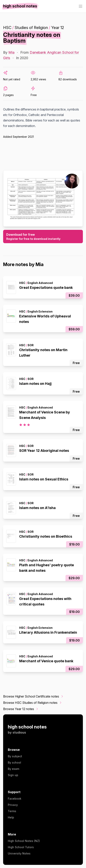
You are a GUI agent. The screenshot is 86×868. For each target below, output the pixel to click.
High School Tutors (21, 847)
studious (19, 732)
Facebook (15, 799)
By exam (13, 769)
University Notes (19, 853)
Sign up (13, 775)
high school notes (27, 727)
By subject (15, 756)
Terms (12, 811)
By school (14, 762)
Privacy (13, 805)
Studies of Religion (31, 28)
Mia (11, 52)
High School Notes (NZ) (24, 841)
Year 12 (58, 28)
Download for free (43, 237)
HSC (7, 28)
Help (11, 817)
